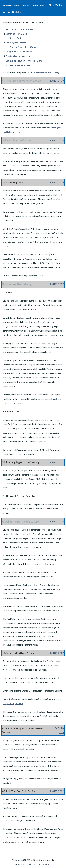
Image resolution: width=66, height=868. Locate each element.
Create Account (18, 56)
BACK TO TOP (57, 81)
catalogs (19, 860)
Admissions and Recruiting (47, 72)
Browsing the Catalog (16, 43)
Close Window (56, 5)
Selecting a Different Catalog (20, 29)
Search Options (17, 38)
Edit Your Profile (18, 65)
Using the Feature (19, 52)
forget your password (13, 703)
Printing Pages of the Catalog (24, 47)
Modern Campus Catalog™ (38, 864)
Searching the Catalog (16, 34)
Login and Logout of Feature (24, 61)
